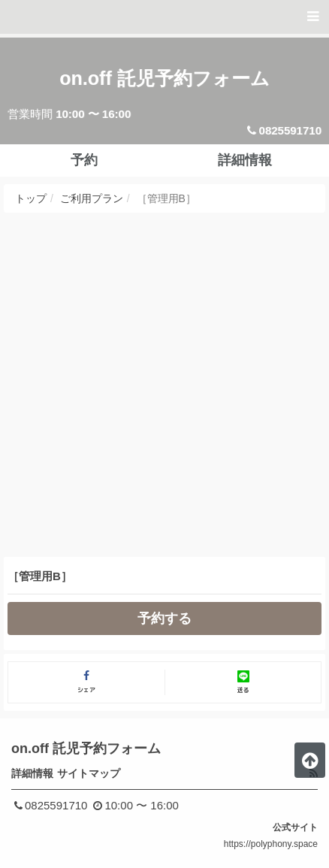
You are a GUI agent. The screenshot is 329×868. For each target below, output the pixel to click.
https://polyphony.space (271, 844)
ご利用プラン (92, 198)
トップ (31, 198)
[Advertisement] (164, 385)
